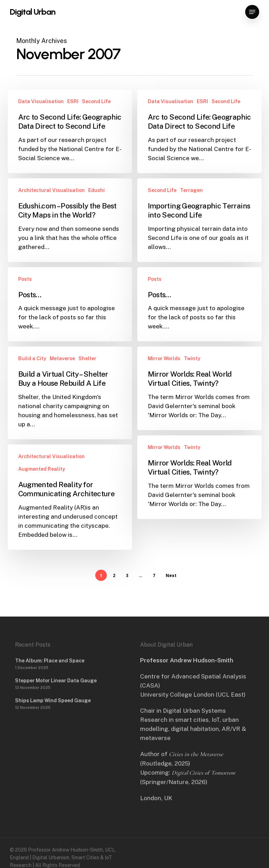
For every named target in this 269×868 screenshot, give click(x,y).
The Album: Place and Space (50, 661)
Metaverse (62, 368)
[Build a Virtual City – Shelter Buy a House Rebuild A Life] (70, 402)
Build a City (32, 368)
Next (171, 575)
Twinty (192, 372)
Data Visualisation (41, 101)
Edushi (96, 190)
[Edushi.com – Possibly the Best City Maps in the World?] (70, 220)
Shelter (87, 368)
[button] (252, 12)
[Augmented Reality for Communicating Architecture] (70, 507)
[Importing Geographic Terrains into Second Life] (199, 220)
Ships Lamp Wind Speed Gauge (53, 700)
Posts (25, 289)
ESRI (73, 101)
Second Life (96, 101)
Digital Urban (33, 12)
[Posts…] (70, 314)
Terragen (191, 190)
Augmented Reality (42, 478)
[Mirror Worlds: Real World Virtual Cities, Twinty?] (199, 402)
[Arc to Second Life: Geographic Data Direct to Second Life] (70, 131)
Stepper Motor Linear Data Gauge (56, 681)
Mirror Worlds (164, 372)
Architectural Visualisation (51, 190)
